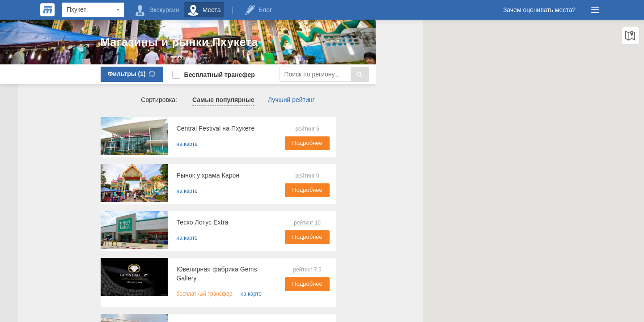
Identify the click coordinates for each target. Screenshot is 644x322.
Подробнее (286, 143)
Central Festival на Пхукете (162, 128)
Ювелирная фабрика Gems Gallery (174, 269)
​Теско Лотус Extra (149, 222)
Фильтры (79, 74)
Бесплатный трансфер (160, 75)
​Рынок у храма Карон (155, 175)
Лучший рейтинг (238, 100)
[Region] (93, 10)
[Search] (271, 74)
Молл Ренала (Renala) (156, 316)
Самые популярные (170, 100)
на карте (133, 144)
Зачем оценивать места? (539, 10)
